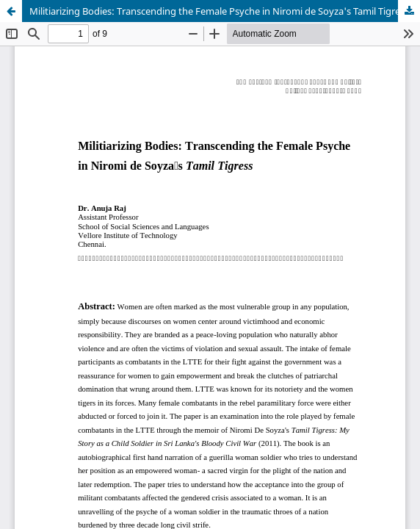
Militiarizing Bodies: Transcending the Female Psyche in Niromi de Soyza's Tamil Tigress (219, 11)
